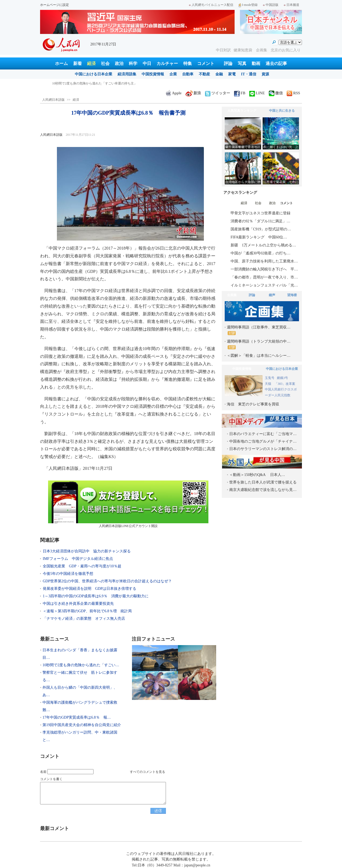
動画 (256, 63)
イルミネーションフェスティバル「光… (264, 285)
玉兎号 (270, 378)
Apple (174, 93)
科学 (133, 63)
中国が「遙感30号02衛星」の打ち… (261, 253)
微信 (276, 93)
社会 (105, 63)
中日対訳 (223, 50)
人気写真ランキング (242, 111)
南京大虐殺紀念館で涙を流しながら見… (263, 490)
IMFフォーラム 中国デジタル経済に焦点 (78, 559)
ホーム (61, 63)
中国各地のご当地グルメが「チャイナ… (263, 441)
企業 (173, 74)
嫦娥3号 (282, 378)
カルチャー (167, 63)
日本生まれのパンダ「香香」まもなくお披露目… (80, 654)
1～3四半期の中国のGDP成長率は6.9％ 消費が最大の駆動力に (96, 596)
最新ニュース (55, 639)
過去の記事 (276, 63)
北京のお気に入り (286, 50)
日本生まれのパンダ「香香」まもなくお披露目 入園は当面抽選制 (100, 83)
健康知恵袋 (243, 50)
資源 (265, 74)
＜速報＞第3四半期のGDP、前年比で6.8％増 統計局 (87, 611)
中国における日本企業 (94, 74)
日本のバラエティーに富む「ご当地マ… (263, 434)
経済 (91, 63)
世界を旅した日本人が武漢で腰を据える (263, 482)
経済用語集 (127, 74)
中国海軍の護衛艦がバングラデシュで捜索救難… (80, 706)
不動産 (204, 74)
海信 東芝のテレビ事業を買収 (253, 404)
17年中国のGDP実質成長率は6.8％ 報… (77, 717)
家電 (232, 74)
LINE (257, 93)
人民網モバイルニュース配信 (211, 5)
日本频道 (292, 5)
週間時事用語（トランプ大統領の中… (259, 344)
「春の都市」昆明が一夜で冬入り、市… (264, 277)
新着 (77, 63)
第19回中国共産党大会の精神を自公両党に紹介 (82, 725)
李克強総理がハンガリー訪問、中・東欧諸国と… (80, 736)
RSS (293, 93)
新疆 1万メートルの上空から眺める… (263, 245)
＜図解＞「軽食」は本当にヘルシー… (259, 356)
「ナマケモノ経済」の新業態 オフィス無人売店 (84, 619)
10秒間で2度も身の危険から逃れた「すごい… (81, 665)
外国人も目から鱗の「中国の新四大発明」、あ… (80, 691)
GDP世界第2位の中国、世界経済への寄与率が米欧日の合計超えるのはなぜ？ (107, 581)
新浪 (193, 93)
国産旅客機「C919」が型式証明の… (261, 229)
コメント (206, 63)
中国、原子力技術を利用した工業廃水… (264, 261)
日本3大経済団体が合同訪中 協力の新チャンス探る (87, 551)
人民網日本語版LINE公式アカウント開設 (128, 504)
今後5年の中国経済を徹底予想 (68, 574)
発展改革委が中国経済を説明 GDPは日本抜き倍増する (90, 589)
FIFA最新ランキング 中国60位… (259, 237)
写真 (242, 63)
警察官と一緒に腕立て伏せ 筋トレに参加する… (80, 676)
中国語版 (271, 5)
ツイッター (217, 93)
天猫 (268, 384)
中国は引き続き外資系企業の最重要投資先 (78, 604)
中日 (147, 63)
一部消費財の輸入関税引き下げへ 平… (264, 269)
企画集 (262, 50)
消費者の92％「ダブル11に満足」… (260, 221)
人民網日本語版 (53, 100)
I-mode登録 (248, 5)
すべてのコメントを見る (147, 772)
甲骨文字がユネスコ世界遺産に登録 (261, 213)
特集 (188, 63)
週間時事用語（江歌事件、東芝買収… (259, 330)
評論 (228, 63)
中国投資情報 (153, 74)
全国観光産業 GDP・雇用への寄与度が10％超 (82, 566)
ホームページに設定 (55, 5)
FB (240, 93)
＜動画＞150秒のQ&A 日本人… (257, 475)
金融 (219, 74)
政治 (119, 63)
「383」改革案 (285, 384)
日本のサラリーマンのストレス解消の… (263, 449)
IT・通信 (249, 74)
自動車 (188, 74)
